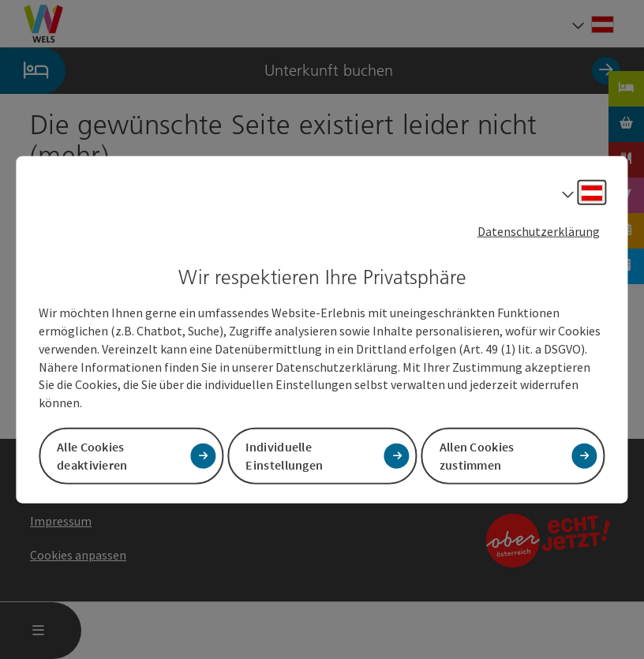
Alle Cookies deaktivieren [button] (92, 456)
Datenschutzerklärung (539, 230)
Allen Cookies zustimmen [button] (477, 456)
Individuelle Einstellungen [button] (284, 456)
